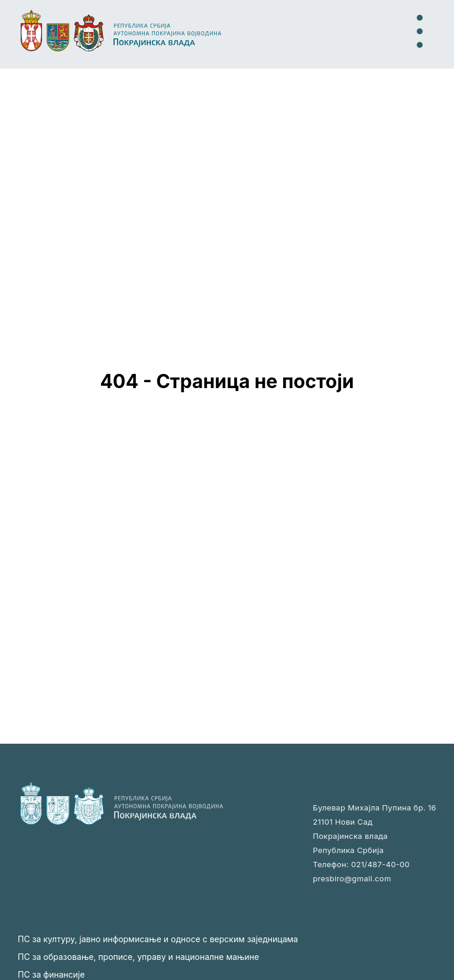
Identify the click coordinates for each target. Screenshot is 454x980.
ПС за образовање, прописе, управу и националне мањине (138, 957)
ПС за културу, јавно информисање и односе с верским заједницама (158, 939)
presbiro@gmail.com (352, 878)
